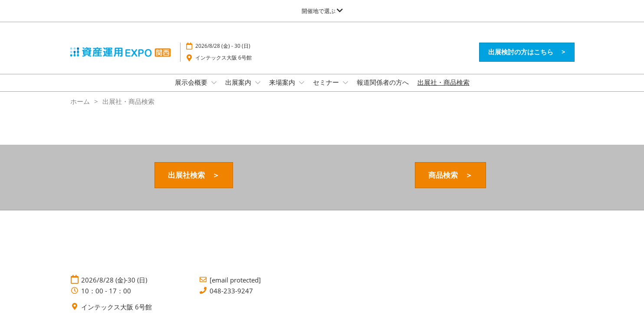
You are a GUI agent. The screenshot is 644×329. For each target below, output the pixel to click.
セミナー (327, 82)
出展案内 (239, 82)
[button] (527, 52)
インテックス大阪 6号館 (223, 58)
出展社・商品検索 (444, 82)
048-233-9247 (231, 291)
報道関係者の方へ (383, 82)
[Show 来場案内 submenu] (302, 83)
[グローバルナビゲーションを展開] (322, 11)
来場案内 (283, 82)
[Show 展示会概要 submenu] (214, 83)
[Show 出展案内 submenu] (258, 83)
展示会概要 (192, 82)
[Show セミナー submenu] (345, 83)
